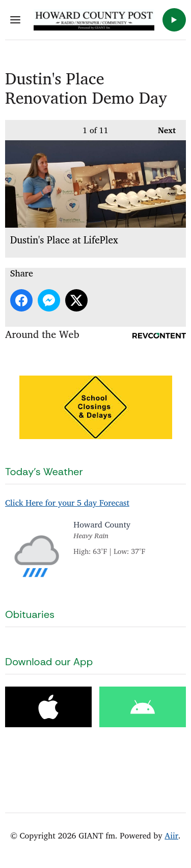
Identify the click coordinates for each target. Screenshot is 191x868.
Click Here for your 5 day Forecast (67, 503)
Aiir (171, 835)
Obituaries (30, 614)
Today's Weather (44, 472)
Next (162, 128)
